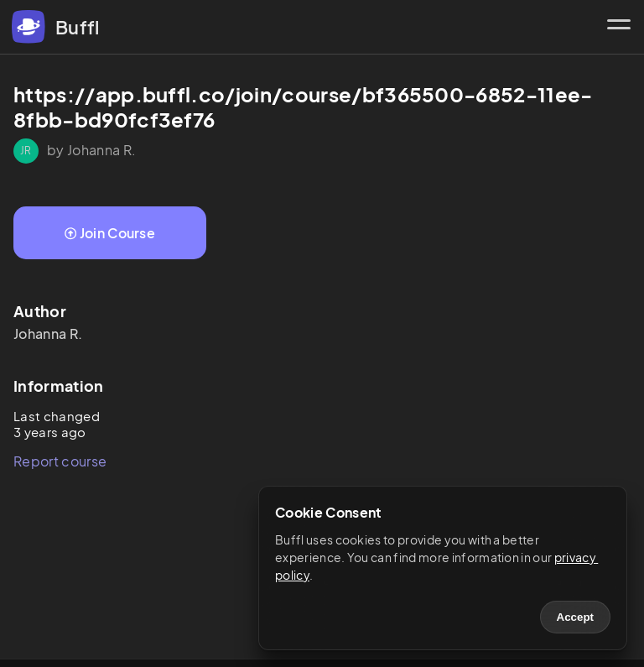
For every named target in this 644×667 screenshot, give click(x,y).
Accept (575, 617)
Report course (60, 461)
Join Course (110, 233)
